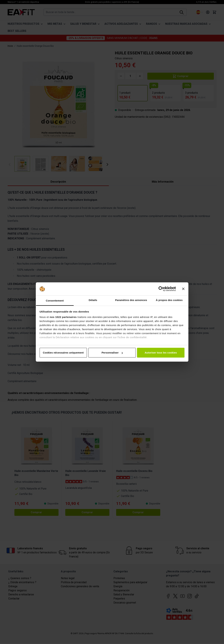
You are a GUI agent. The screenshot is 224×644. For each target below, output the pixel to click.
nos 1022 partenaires (63, 317)
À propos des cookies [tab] (169, 300)
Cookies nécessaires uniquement (63, 353)
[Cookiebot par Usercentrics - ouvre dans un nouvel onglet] (161, 289)
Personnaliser (112, 353)
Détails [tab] (93, 300)
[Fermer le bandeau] (183, 289)
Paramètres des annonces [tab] (131, 300)
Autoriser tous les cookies (161, 353)
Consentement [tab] (55, 301)
